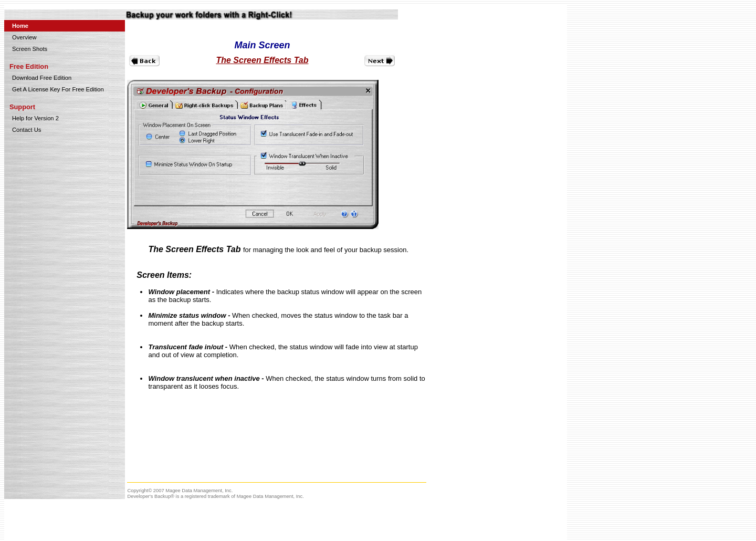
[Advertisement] (501, 88)
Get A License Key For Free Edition (58, 89)
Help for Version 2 (35, 118)
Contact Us (27, 130)
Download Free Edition (42, 78)
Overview (24, 37)
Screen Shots (30, 49)
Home (20, 26)
